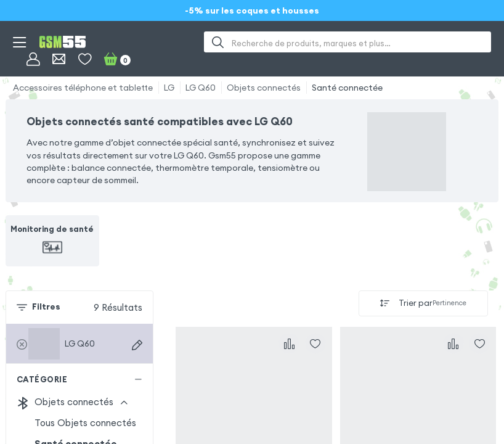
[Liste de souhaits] (85, 59)
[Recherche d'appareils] (137, 345)
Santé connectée (347, 88)
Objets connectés (264, 88)
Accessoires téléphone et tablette (83, 88)
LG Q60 (201, 88)
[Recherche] (218, 42)
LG (169, 88)
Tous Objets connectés (85, 423)
